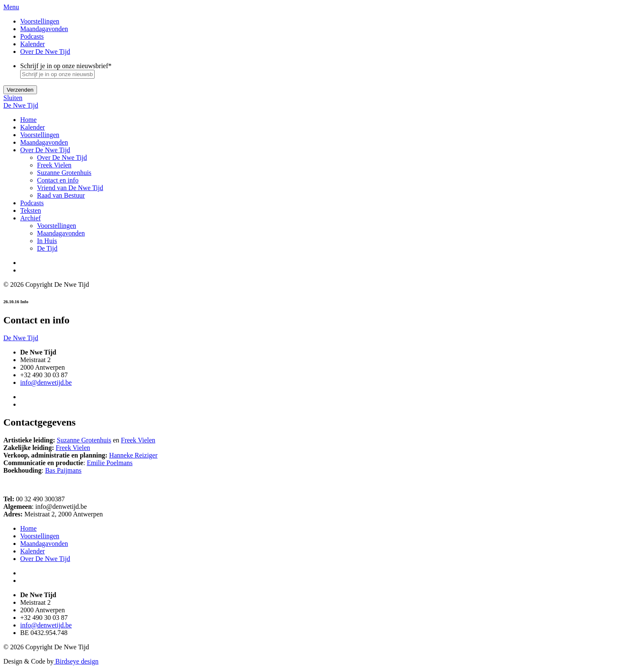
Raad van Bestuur (61, 195)
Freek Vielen (54, 165)
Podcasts (32, 36)
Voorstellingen (40, 21)
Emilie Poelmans (110, 463)
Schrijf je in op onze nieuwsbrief (66, 66)
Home (28, 120)
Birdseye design (76, 661)
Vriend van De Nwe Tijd (70, 188)
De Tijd (47, 248)
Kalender (33, 44)
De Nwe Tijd (21, 105)
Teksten (31, 210)
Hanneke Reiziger (133, 455)
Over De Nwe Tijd (45, 52)
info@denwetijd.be (46, 382)
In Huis (47, 241)
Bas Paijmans (63, 470)
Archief (30, 218)
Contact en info (58, 180)
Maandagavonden (44, 29)
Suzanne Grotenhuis (64, 173)
